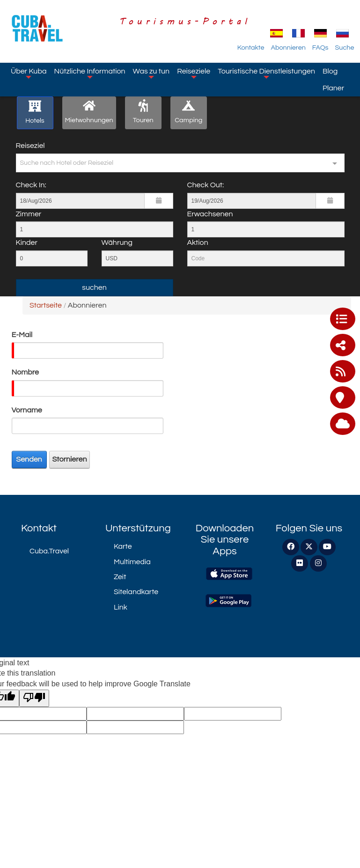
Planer (333, 88)
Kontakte (251, 48)
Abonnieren (288, 48)
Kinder (27, 243)
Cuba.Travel (49, 551)
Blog (330, 71)
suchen (94, 287)
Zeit (120, 577)
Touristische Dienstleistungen (266, 73)
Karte (123, 546)
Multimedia (132, 562)
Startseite (46, 305)
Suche (345, 48)
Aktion (198, 243)
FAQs (320, 48)
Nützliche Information (89, 73)
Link (121, 607)
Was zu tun (151, 73)
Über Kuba (29, 73)
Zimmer (29, 214)
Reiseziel (30, 146)
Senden (29, 459)
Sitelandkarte (136, 592)
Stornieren (70, 459)
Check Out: (206, 185)
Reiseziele (194, 73)
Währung (117, 243)
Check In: (31, 185)
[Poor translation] (34, 698)
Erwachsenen (210, 214)
